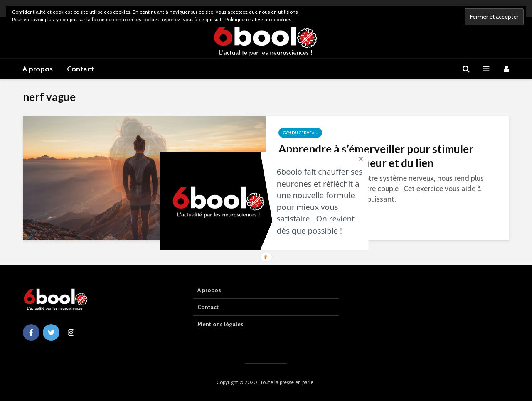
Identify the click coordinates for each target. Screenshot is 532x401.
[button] (322, 201)
